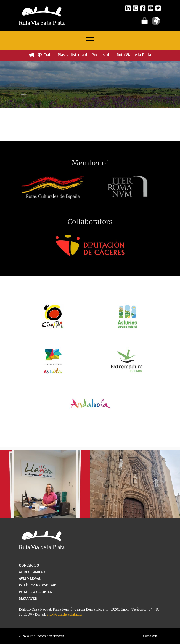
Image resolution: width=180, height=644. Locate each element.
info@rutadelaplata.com (66, 614)
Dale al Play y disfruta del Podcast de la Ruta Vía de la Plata (98, 55)
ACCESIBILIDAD (32, 572)
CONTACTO (29, 565)
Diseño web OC (151, 636)
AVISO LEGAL (30, 579)
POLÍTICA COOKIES (35, 592)
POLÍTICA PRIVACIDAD (38, 585)
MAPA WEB (28, 598)
